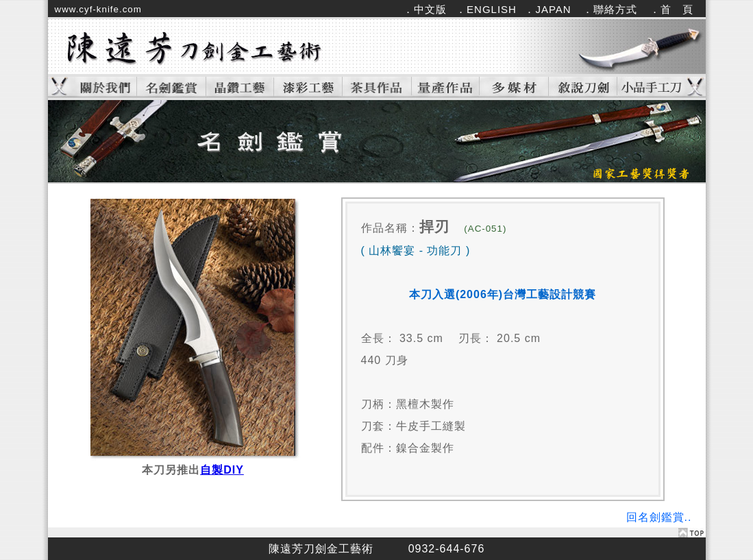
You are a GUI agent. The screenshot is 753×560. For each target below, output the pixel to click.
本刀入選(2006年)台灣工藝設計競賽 (503, 294)
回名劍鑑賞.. (659, 517)
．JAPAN (547, 9)
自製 (222, 470)
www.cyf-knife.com (98, 9)
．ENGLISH (486, 9)
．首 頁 (671, 9)
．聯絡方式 (610, 9)
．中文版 (425, 9)
